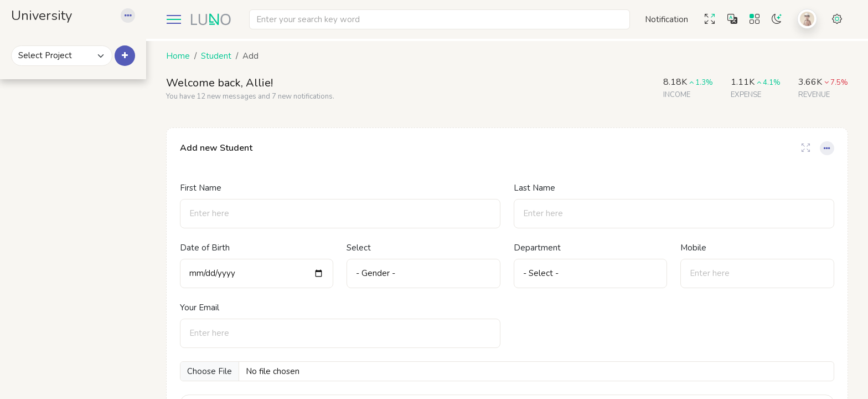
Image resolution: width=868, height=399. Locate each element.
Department (542, 248)
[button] (137, 19)
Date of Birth (214, 248)
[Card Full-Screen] (806, 149)
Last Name (539, 188)
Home (187, 56)
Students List (61, 264)
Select (366, 248)
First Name (210, 188)
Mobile (696, 248)
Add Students (62, 247)
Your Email (208, 308)
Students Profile (67, 281)
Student (225, 56)
